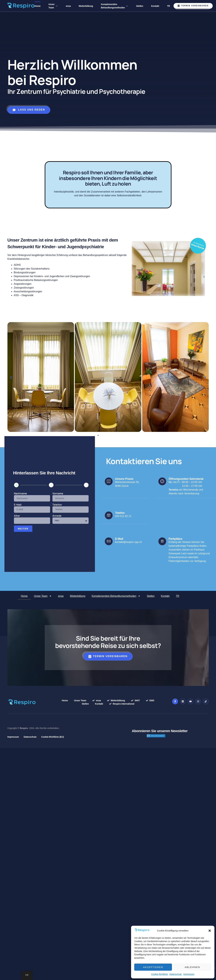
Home (38, 6)
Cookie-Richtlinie (160, 974)
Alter (17, 516)
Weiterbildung (86, 6)
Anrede (57, 516)
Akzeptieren (153, 967)
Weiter (23, 529)
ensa (68, 6)
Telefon (57, 505)
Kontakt (155, 6)
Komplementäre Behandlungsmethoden (115, 6)
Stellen (140, 6)
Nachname (20, 494)
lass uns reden (29, 110)
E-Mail (18, 505)
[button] (210, 931)
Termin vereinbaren (193, 6)
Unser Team (53, 6)
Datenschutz (176, 974)
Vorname (58, 494)
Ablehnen (192, 967)
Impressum (189, 974)
